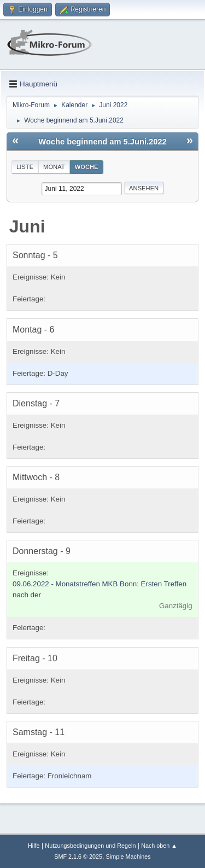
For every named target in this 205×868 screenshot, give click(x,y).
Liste (25, 167)
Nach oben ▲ (159, 846)
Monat (54, 167)
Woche (87, 167)
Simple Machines (128, 857)
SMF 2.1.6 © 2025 (78, 857)
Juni (27, 226)
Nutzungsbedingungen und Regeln (90, 846)
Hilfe (34, 846)
